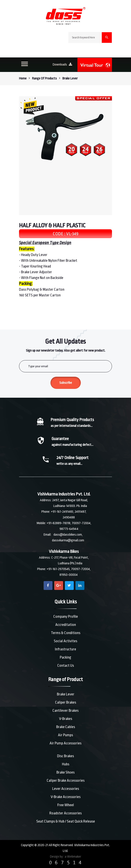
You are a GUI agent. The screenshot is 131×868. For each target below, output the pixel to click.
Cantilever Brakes (65, 711)
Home (23, 78)
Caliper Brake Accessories (66, 780)
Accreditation (66, 625)
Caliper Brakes (66, 702)
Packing (65, 657)
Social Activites (65, 641)
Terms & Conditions (66, 633)
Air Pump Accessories (65, 743)
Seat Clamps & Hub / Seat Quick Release (66, 821)
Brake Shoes (65, 772)
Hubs (66, 764)
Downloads (62, 65)
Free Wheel (66, 805)
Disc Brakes (65, 756)
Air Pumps (65, 735)
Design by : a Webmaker (66, 857)
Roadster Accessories (65, 813)
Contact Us (66, 666)
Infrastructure (65, 649)
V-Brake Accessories (66, 797)
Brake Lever (66, 694)
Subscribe (66, 383)
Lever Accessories (66, 789)
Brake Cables (66, 727)
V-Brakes (66, 719)
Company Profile (66, 617)
